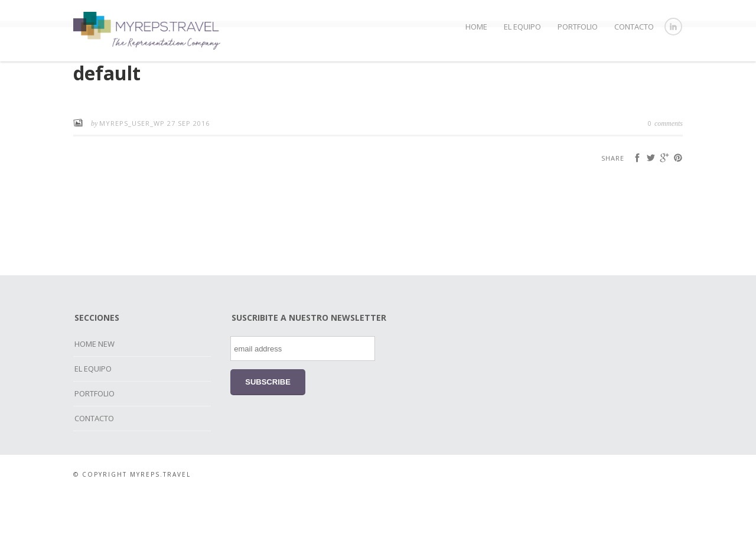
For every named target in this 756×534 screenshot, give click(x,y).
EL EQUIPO (522, 27)
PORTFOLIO (578, 27)
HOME (476, 27)
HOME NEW (94, 384)
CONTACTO (634, 27)
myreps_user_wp (133, 163)
